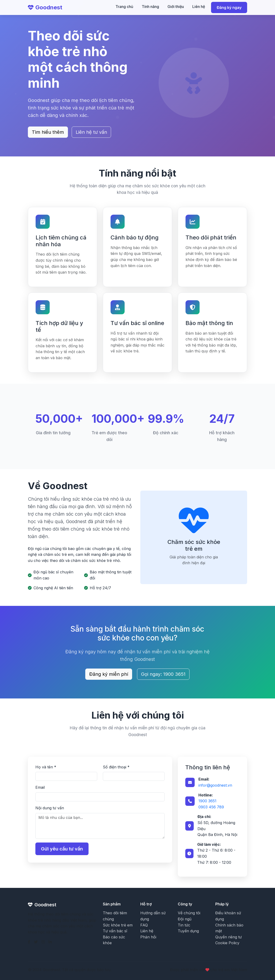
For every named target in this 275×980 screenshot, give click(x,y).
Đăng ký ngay (229, 7)
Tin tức (184, 925)
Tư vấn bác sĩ (115, 931)
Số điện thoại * (116, 767)
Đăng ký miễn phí (109, 674)
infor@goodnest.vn (215, 785)
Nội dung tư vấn (50, 808)
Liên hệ (199, 7)
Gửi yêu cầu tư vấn (62, 849)
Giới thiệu (176, 7)
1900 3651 (207, 801)
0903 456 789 (211, 807)
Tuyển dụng (188, 931)
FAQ (144, 925)
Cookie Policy (227, 943)
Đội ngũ (185, 919)
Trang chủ (124, 7)
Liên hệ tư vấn (91, 132)
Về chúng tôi (189, 913)
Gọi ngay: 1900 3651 (163, 674)
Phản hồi (148, 937)
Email (40, 787)
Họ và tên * (46, 767)
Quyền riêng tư (229, 937)
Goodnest (45, 7)
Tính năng (150, 7)
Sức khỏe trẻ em (118, 925)
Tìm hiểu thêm (48, 132)
